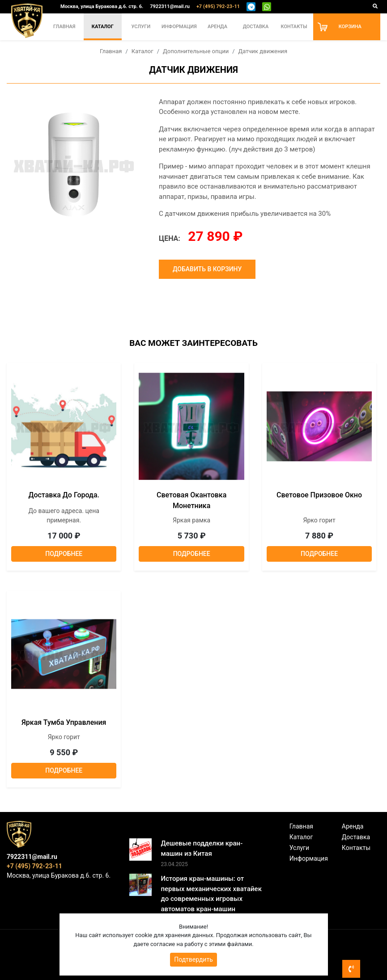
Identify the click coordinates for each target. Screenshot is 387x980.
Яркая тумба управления (64, 722)
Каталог (103, 27)
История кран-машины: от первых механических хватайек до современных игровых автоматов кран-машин (211, 894)
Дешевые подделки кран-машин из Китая (202, 848)
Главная (64, 27)
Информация (179, 27)
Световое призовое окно (319, 495)
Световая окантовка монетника (191, 500)
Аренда (217, 27)
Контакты (294, 27)
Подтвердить (193, 959)
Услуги (141, 27)
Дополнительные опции (196, 51)
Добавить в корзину (207, 269)
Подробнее (64, 554)
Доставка (256, 27)
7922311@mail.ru (170, 6)
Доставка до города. (64, 495)
